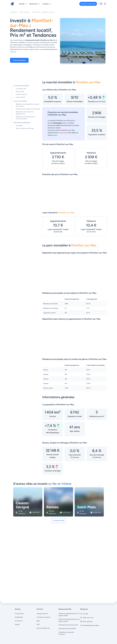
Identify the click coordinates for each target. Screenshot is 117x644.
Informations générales (22, 123)
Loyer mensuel (20, 97)
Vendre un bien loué (88, 4)
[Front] (12, 4)
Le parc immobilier (20, 101)
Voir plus (13, 52)
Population (19, 126)
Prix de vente (20, 92)
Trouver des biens (19, 60)
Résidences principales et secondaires (28, 109)
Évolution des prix (21, 94)
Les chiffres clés (21, 89)
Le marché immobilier (21, 86)
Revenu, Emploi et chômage (25, 128)
